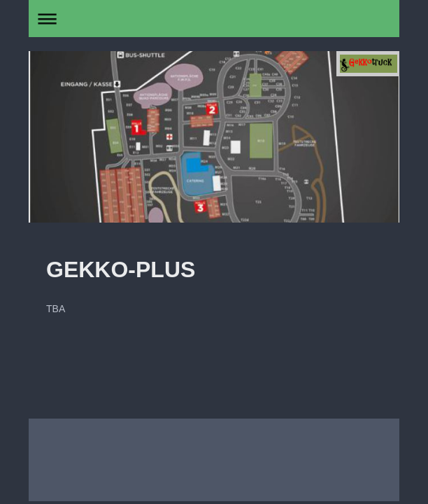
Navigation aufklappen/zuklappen (214, 19)
